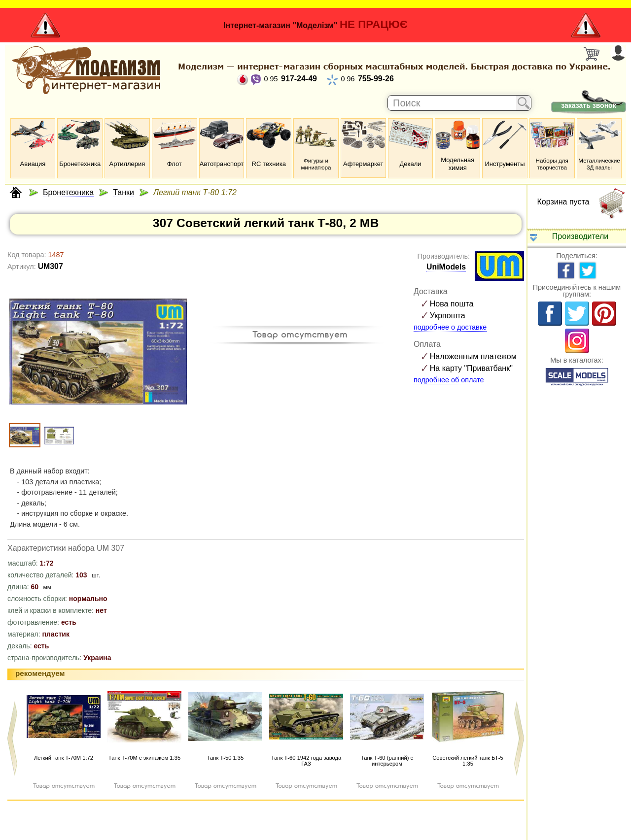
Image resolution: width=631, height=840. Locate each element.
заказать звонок (588, 105)
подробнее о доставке (450, 327)
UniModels (446, 267)
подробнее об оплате (449, 380)
